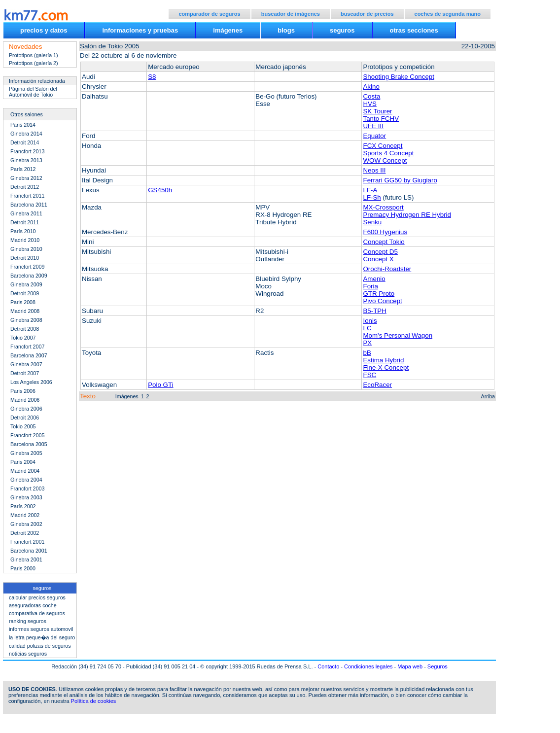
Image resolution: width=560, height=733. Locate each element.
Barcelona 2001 (29, 551)
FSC (369, 375)
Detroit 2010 (25, 258)
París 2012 (23, 169)
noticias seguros (28, 654)
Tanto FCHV (381, 119)
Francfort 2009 (27, 267)
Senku (372, 222)
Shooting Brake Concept (398, 77)
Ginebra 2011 (26, 213)
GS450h (160, 190)
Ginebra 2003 (26, 497)
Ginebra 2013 (26, 160)
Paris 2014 (23, 125)
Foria (370, 286)
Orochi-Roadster (387, 269)
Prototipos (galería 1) (34, 55)
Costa (371, 96)
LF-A (370, 190)
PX (367, 343)
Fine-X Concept (386, 367)
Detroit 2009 (25, 293)
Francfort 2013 (27, 151)
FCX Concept (383, 146)
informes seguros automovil (41, 629)
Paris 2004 (23, 462)
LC (367, 328)
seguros (342, 30)
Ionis (370, 321)
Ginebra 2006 (26, 409)
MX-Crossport (383, 207)
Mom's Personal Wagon (398, 335)
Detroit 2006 (25, 418)
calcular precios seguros (37, 597)
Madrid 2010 (25, 240)
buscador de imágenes (291, 14)
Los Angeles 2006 (31, 382)
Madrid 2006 (25, 400)
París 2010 (23, 231)
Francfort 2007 (27, 347)
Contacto (328, 666)
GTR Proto (379, 294)
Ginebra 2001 (26, 559)
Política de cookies (94, 701)
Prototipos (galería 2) (34, 63)
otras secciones (414, 30)
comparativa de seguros (37, 613)
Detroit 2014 (25, 142)
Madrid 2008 (25, 311)
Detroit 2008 (25, 329)
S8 (152, 77)
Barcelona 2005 (29, 444)
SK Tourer (377, 111)
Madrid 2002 (25, 515)
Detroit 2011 (25, 222)
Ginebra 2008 (26, 320)
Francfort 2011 (27, 196)
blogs (286, 30)
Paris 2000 (23, 568)
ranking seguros (28, 621)
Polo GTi (160, 385)
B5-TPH (374, 311)
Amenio (374, 279)
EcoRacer (377, 385)
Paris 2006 (23, 391)
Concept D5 (380, 252)
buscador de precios (367, 14)
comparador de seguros (209, 14)
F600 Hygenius (385, 232)
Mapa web (410, 666)
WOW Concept (385, 160)
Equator (374, 136)
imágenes (228, 30)
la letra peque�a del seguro (42, 637)
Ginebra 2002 (26, 524)
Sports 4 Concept (388, 153)
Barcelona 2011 (29, 205)
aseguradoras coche (33, 605)
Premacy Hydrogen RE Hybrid (407, 215)
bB (367, 353)
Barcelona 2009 (29, 276)
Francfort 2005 (27, 435)
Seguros (437, 666)
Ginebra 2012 (26, 178)
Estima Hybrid (383, 360)
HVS (369, 104)
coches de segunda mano (448, 14)
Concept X (378, 259)
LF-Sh (372, 197)
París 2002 (23, 506)
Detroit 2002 (25, 533)
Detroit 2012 (25, 187)
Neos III (374, 170)
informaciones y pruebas (140, 30)
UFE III (373, 126)
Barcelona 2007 (29, 355)
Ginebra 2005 (26, 453)
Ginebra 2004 (26, 480)
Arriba (488, 396)
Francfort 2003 (27, 489)
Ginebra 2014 (26, 134)
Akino (371, 87)
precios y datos (44, 30)
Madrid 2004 (25, 471)
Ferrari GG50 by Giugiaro (400, 180)
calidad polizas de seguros (40, 646)
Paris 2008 (23, 302)
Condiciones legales (368, 666)
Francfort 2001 (27, 542)
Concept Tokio (384, 242)
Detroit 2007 (25, 373)
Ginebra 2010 (26, 249)
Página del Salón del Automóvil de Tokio (33, 92)
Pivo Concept (382, 301)
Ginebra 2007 (26, 364)
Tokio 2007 (23, 338)
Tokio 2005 (23, 426)
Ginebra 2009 (26, 284)
